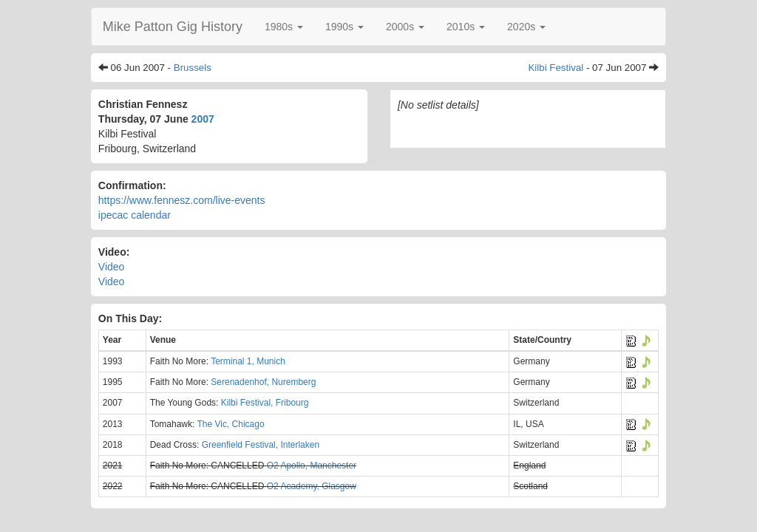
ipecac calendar (135, 215)
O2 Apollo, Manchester (312, 465)
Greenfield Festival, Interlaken (261, 445)
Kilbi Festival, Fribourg (265, 403)
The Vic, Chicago (230, 424)
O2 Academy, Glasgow (312, 486)
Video (112, 267)
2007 (203, 119)
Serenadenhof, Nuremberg (263, 382)
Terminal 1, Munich (248, 361)
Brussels (193, 68)
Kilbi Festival (556, 68)
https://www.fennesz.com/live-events (182, 200)
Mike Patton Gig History (173, 27)
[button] (284, 27)
